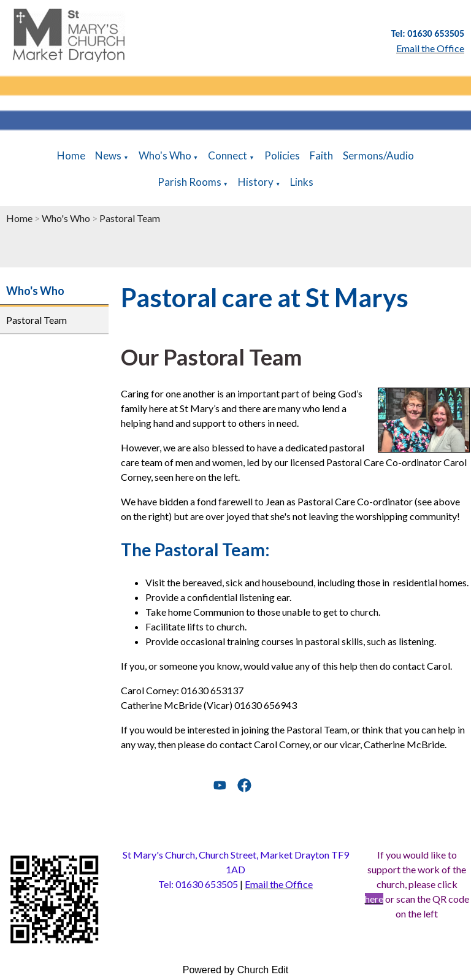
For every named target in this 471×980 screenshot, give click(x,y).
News (108, 155)
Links (302, 182)
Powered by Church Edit (236, 970)
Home (71, 155)
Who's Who (165, 155)
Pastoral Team (130, 218)
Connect (228, 155)
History (256, 182)
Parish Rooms (190, 182)
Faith (321, 155)
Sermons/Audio (378, 155)
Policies (282, 155)
